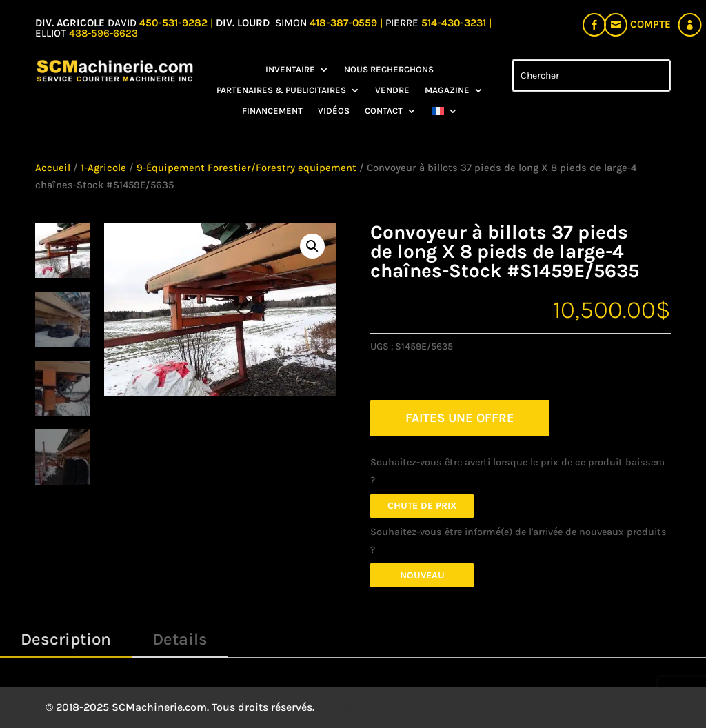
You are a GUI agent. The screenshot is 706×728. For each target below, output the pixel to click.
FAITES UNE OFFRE (460, 418)
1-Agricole (103, 168)
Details (180, 639)
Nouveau (422, 575)
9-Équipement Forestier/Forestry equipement (246, 168)
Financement (272, 111)
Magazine (447, 90)
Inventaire (290, 70)
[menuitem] (445, 114)
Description (66, 639)
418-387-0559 (345, 23)
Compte (650, 24)
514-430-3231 (455, 23)
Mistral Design (416, 707)
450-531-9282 (173, 23)
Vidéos (334, 111)
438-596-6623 (103, 33)
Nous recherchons (389, 70)
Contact (384, 111)
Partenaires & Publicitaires (281, 90)
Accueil (53, 168)
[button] (312, 246)
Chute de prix (422, 506)
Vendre (392, 90)
